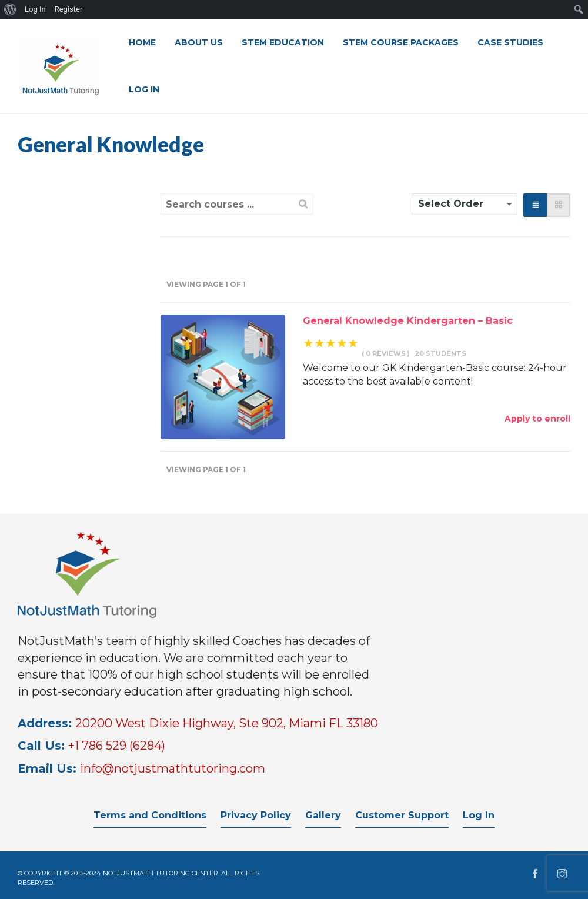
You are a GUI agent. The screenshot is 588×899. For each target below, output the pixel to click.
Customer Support (402, 815)
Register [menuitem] (69, 9)
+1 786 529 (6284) (117, 746)
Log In (479, 815)
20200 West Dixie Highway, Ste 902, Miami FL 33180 (227, 723)
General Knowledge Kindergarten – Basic (408, 321)
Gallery (323, 815)
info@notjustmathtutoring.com (173, 768)
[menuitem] (10, 9)
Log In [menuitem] (35, 9)
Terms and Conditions (150, 815)
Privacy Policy (256, 815)
